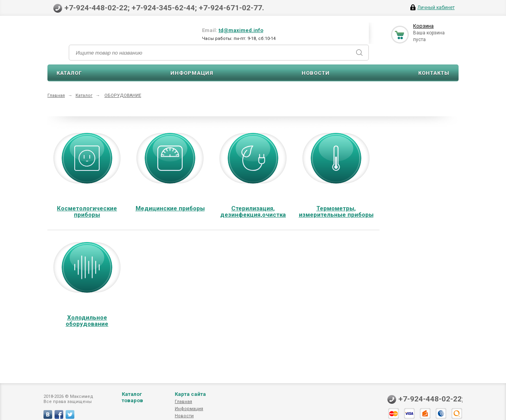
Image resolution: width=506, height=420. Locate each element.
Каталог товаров (132, 405)
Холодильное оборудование (87, 321)
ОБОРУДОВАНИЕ (123, 96)
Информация (192, 73)
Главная (56, 96)
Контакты (434, 73)
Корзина (423, 26)
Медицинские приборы (170, 208)
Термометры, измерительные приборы (336, 212)
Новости (316, 73)
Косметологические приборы (87, 212)
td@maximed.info (241, 30)
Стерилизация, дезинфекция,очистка (253, 212)
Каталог (69, 73)
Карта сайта (190, 402)
